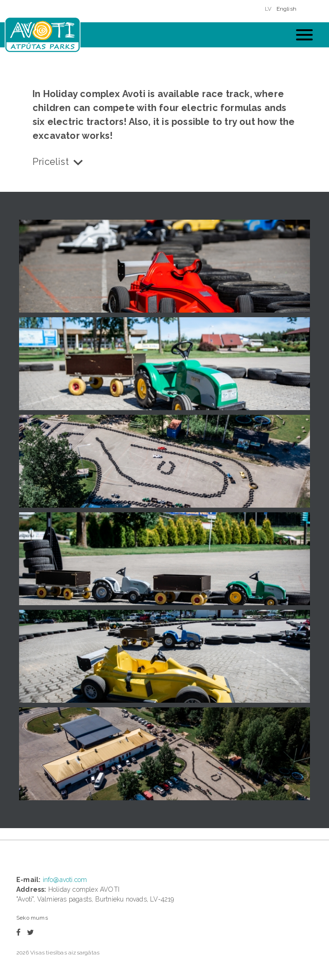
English (286, 9)
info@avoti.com (65, 880)
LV (268, 9)
